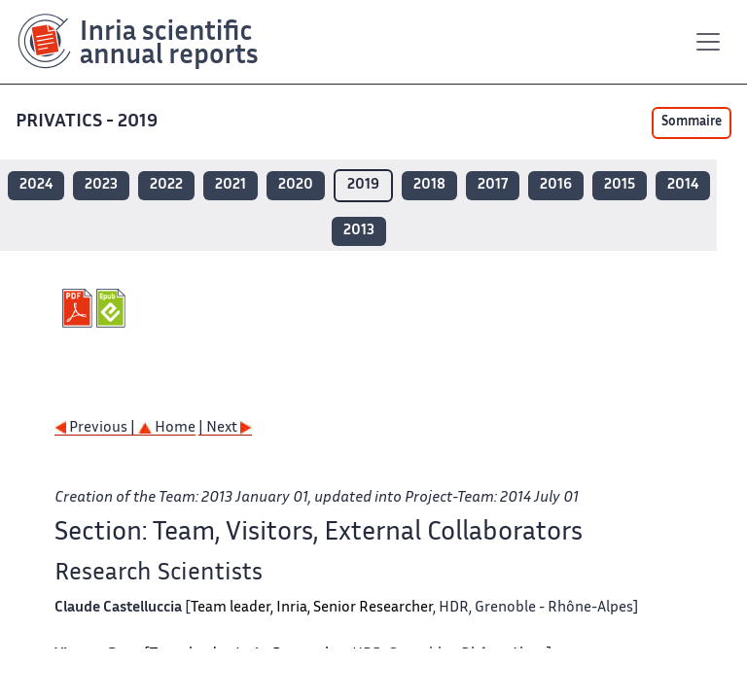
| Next (225, 428)
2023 (101, 185)
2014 (683, 185)
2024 (36, 185)
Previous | (96, 428)
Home (167, 428)
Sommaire (692, 122)
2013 (359, 231)
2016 (556, 185)
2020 (296, 185)
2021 (231, 185)
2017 (493, 185)
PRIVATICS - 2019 (89, 122)
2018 (429, 185)
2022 (166, 185)
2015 (620, 185)
